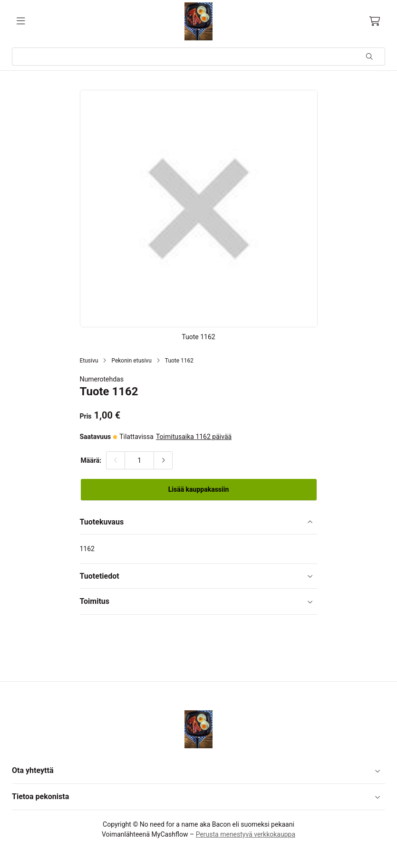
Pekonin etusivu (131, 361)
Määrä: (91, 460)
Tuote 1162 (179, 361)
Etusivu (89, 361)
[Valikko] (21, 21)
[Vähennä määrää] (116, 460)
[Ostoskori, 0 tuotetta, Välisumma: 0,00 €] (375, 21)
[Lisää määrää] (163, 460)
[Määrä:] (139, 460)
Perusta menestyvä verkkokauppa (246, 834)
